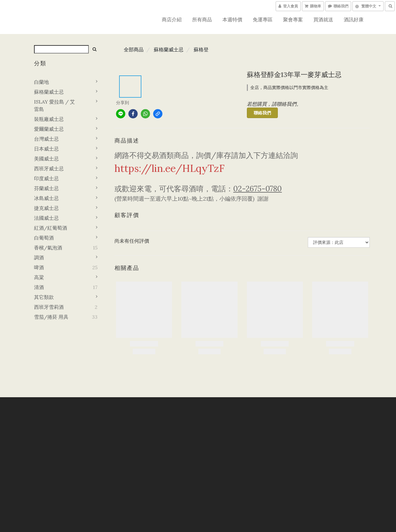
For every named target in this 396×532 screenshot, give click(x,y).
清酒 (39, 287)
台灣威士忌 (46, 139)
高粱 (39, 277)
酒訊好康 (354, 19)
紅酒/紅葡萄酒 (51, 228)
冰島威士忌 (46, 198)
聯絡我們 (262, 113)
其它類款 (44, 297)
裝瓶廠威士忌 (49, 119)
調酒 (39, 257)
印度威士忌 (46, 178)
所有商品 (202, 19)
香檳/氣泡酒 (48, 248)
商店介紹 (172, 19)
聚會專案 (293, 19)
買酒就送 (323, 19)
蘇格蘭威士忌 (49, 92)
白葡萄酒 (44, 238)
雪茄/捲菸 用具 (51, 317)
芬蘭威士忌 (46, 188)
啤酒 (39, 267)
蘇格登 (201, 49)
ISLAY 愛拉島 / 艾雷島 (54, 105)
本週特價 (232, 19)
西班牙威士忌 (49, 168)
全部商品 (134, 49)
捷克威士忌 (46, 208)
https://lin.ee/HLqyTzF (170, 168)
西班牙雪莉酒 (49, 307)
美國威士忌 (46, 159)
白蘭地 (41, 82)
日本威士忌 (46, 149)
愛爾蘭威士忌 (49, 129)
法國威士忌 (46, 218)
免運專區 (263, 19)
